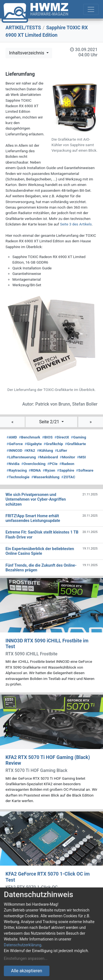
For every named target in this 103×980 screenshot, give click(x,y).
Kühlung (45, 450)
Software (85, 470)
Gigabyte (33, 444)
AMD (12, 437)
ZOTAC (68, 477)
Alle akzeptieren (27, 971)
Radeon (67, 464)
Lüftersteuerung (21, 457)
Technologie (18, 477)
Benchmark (30, 437)
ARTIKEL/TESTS (23, 28)
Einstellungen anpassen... (26, 958)
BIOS (47, 437)
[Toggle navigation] (91, 9)
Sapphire (66, 470)
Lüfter (61, 450)
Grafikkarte (75, 444)
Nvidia (13, 464)
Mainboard (48, 457)
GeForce (15, 444)
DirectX (62, 437)
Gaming (78, 437)
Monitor (68, 457)
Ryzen (49, 470)
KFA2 (30, 450)
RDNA (35, 470)
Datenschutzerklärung (23, 945)
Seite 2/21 (50, 422)
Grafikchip (53, 444)
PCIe (52, 464)
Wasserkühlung (45, 477)
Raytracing (17, 470)
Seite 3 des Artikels (76, 224)
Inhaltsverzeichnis (27, 53)
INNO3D (14, 450)
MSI (81, 457)
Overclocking (33, 464)
